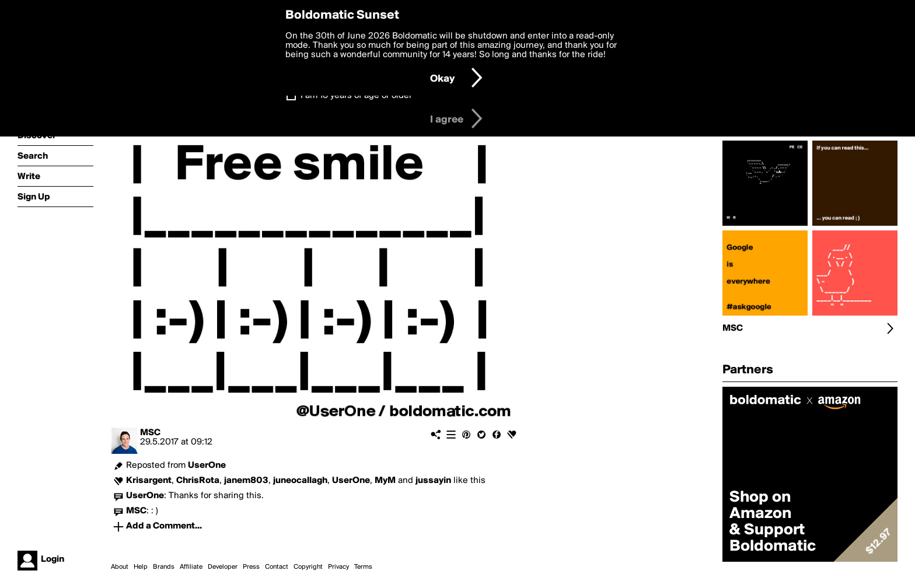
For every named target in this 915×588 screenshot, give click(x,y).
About (120, 567)
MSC (150, 433)
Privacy (338, 567)
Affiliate (191, 567)
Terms (363, 567)
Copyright (308, 567)
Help (141, 567)
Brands (164, 567)
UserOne (207, 466)
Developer (223, 567)
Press (251, 567)
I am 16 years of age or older (356, 96)
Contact (277, 567)
